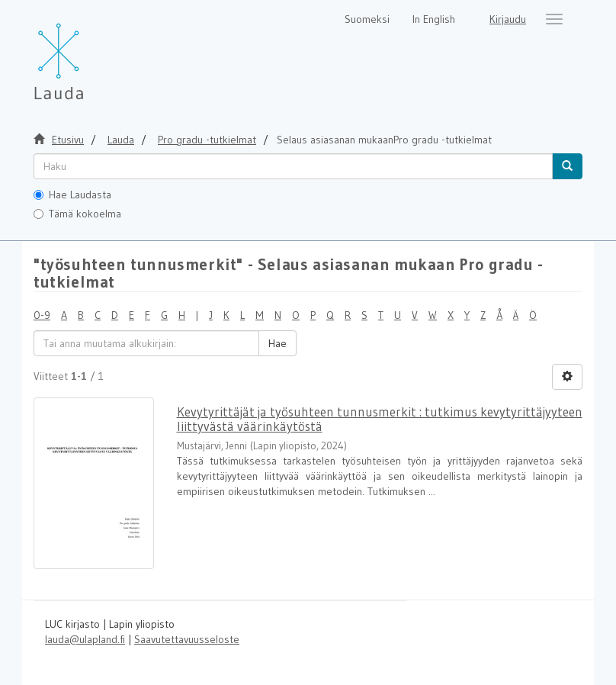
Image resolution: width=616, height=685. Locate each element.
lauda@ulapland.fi (85, 639)
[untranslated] (293, 166)
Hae (278, 343)
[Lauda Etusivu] (91, 53)
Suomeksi (367, 19)
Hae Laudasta (72, 195)
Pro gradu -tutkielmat (207, 140)
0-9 (42, 315)
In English (434, 19)
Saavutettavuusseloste (187, 639)
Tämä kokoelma (77, 214)
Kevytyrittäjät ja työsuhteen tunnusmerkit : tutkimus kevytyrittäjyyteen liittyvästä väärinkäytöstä (380, 419)
